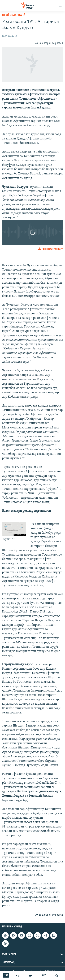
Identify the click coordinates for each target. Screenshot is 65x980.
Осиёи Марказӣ (14, 15)
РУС (44, 976)
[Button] (49, 43)
